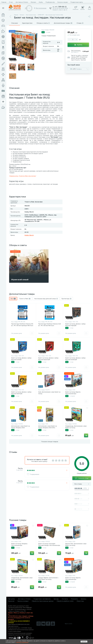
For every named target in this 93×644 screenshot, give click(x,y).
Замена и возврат (23, 601)
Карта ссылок (69, 624)
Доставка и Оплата (22, 2)
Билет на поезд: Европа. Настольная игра (73, 393)
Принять (84, 642)
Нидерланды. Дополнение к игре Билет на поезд (76, 427)
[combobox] (72, 69)
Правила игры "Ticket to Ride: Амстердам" (23, 176)
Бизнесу (84, 599)
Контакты (65, 599)
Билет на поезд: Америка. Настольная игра (19, 544)
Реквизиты (74, 599)
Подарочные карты (77, 2)
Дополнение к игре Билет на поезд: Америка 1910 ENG (48, 427)
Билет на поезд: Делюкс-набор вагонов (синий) (21, 359)
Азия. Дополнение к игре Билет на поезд (49, 393)
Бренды (56, 599)
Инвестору (80, 601)
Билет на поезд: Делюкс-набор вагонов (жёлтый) (21, 393)
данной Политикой (22, 642)
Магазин (33, 2)
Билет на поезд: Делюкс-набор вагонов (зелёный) (75, 359)
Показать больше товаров (50, 442)
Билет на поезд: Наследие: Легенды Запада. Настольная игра (49, 544)
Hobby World (29, 235)
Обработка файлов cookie (65, 601)
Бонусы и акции (63, 2)
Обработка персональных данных (43, 601)
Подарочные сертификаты (42, 599)
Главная (4, 2)
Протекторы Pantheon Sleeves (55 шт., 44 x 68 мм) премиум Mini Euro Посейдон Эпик (22, 326)
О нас (11, 2)
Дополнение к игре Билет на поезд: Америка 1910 (20, 427)
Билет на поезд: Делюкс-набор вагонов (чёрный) (75, 325)
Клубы (41, 2)
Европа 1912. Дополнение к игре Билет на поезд (76, 544)
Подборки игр (50, 2)
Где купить (12, 599)
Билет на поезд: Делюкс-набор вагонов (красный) (48, 359)
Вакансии (11, 601)
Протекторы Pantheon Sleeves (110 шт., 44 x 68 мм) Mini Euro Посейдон (50, 326)
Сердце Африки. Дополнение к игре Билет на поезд (48, 579)
